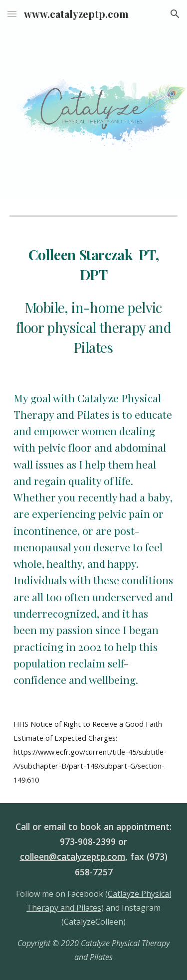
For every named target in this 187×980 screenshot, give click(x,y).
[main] (94, 301)
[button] (12, 14)
